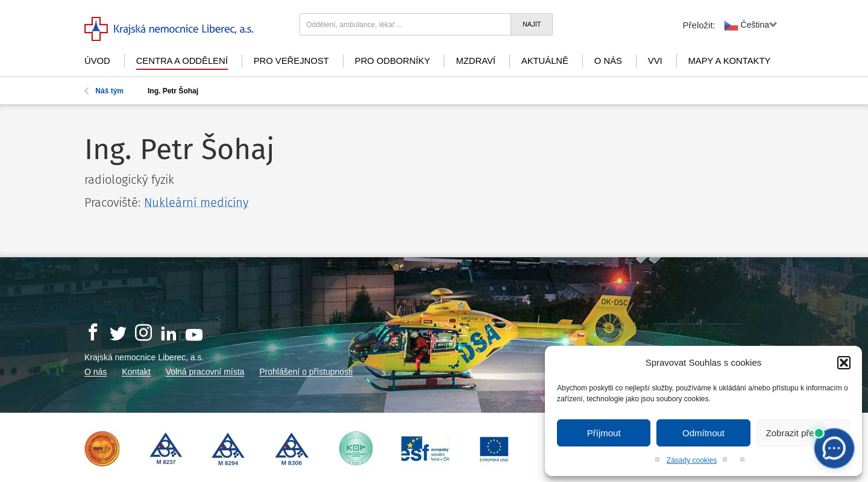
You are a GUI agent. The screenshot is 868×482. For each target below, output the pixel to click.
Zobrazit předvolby (803, 433)
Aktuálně (545, 61)
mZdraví (476, 61)
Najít (532, 24)
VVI (655, 61)
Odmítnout (703, 433)
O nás (608, 61)
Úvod (97, 61)
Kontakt (136, 372)
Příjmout (604, 433)
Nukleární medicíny (196, 202)
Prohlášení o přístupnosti (306, 372)
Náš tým (104, 91)
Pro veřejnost (291, 61)
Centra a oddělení (182, 61)
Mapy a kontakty (730, 61)
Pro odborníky (393, 61)
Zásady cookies (692, 460)
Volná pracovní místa (205, 372)
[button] (844, 363)
